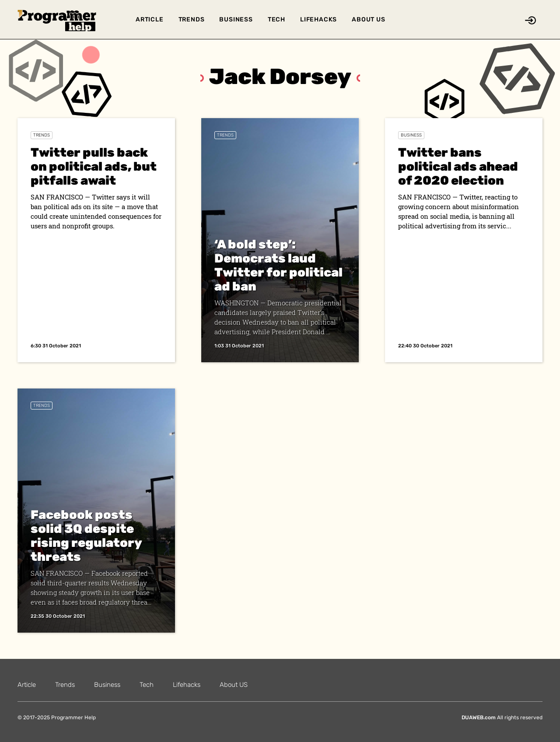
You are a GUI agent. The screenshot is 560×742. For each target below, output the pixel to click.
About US (368, 19)
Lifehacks (318, 19)
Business (236, 19)
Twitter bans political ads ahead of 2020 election (458, 166)
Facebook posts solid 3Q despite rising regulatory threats (86, 536)
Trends (192, 19)
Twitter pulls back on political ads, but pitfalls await (94, 166)
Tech (276, 19)
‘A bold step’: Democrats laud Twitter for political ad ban (278, 265)
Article (150, 19)
